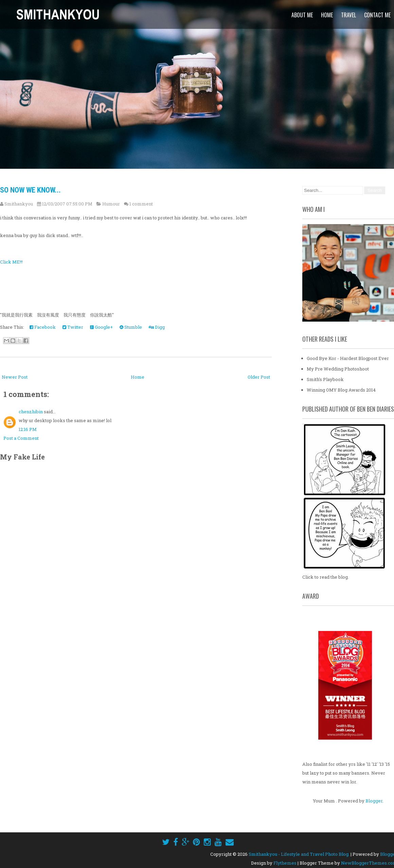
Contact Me (377, 15)
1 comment (141, 204)
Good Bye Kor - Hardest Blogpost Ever (348, 358)
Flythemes (285, 863)
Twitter (73, 327)
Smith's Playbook (325, 379)
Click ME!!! (11, 262)
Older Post (259, 377)
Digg (157, 327)
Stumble (131, 327)
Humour (111, 204)
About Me (302, 15)
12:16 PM (28, 429)
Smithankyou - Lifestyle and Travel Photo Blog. (299, 854)
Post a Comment (21, 438)
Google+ (101, 327)
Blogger (374, 801)
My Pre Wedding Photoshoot (338, 369)
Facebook (43, 327)
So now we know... (30, 190)
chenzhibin (31, 412)
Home (327, 15)
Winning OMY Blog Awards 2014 (341, 390)
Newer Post (15, 377)
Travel (348, 15)
